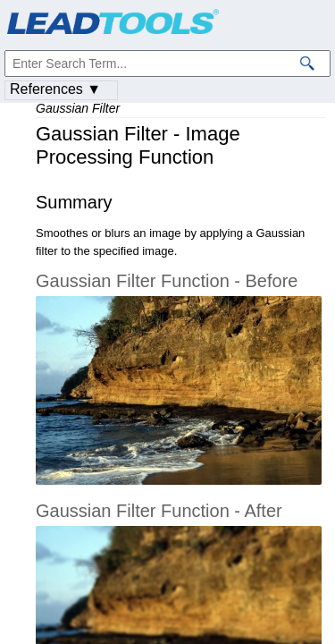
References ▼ (55, 89)
